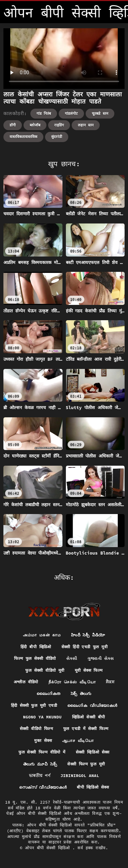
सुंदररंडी (57, 137)
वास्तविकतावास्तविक (23, 137)
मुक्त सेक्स (43, 740)
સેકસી (72, 658)
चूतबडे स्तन (100, 113)
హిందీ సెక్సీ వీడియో (88, 635)
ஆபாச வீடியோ (78, 740)
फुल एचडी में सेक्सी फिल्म (86, 728)
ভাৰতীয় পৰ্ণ (40, 776)
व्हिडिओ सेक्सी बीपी (89, 717)
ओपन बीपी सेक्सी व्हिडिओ (49, 848)
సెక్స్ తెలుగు (81, 693)
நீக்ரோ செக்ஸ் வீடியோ (72, 682)
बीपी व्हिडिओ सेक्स (93, 787)
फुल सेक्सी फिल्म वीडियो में (42, 752)
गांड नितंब (44, 113)
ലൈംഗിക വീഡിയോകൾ (92, 705)
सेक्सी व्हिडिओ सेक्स (93, 752)
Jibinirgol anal (80, 776)
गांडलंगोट (71, 113)
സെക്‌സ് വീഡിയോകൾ (43, 787)
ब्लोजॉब (35, 125)
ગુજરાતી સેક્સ (101, 658)
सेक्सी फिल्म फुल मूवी (86, 764)
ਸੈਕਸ (110, 682)
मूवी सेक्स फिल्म (89, 670)
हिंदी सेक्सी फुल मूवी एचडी (34, 705)
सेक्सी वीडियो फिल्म (36, 728)
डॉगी (13, 125)
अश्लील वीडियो (26, 682)
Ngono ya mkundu (42, 717)
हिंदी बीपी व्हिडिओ (36, 647)
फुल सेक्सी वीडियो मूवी (45, 670)
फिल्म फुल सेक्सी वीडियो (35, 658)
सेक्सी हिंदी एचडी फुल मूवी (84, 647)
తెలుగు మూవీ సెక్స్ (40, 764)
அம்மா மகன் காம (42, 635)
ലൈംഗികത (48, 693)
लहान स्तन (86, 125)
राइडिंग (59, 125)
